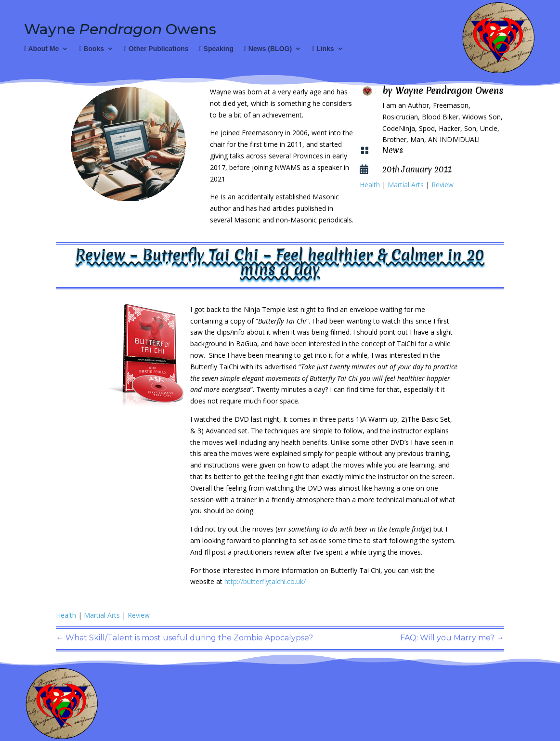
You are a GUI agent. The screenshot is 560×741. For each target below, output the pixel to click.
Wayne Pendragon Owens (449, 91)
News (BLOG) (268, 49)
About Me (41, 49)
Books (91, 49)
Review (443, 185)
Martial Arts (406, 185)
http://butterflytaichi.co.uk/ (265, 581)
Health (370, 185)
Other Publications (156, 49)
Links (323, 49)
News (393, 150)
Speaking (216, 49)
